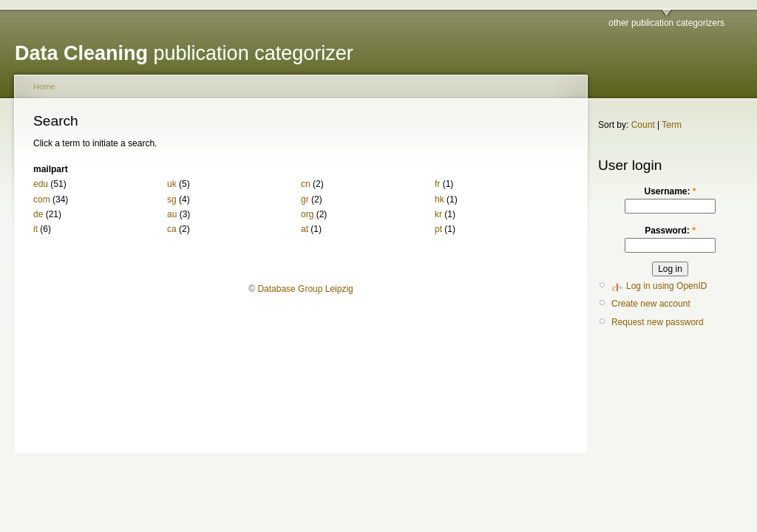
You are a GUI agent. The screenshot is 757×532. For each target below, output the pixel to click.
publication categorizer (184, 53)
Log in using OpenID (666, 286)
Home (44, 86)
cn (306, 184)
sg (172, 199)
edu (41, 184)
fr (437, 184)
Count (643, 125)
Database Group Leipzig (305, 289)
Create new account (651, 304)
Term (672, 125)
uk (172, 184)
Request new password (658, 322)
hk (439, 199)
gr (305, 199)
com (42, 199)
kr (438, 214)
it (35, 229)
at (305, 229)
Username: (670, 191)
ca (172, 229)
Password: (670, 231)
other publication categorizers (666, 23)
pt (438, 229)
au (172, 214)
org (307, 214)
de (38, 214)
